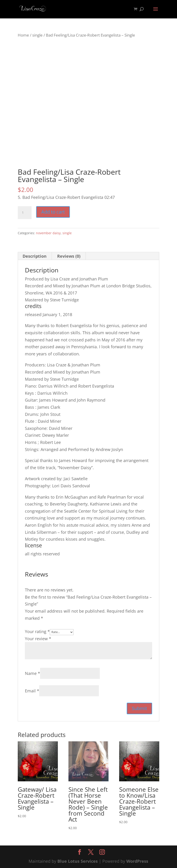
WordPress (137, 861)
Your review (38, 639)
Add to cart (53, 212)
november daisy (48, 233)
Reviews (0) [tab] (69, 256)
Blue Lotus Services (78, 861)
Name (32, 673)
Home (23, 35)
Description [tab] (35, 256)
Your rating (37, 631)
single (37, 35)
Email (32, 691)
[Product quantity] (25, 213)
